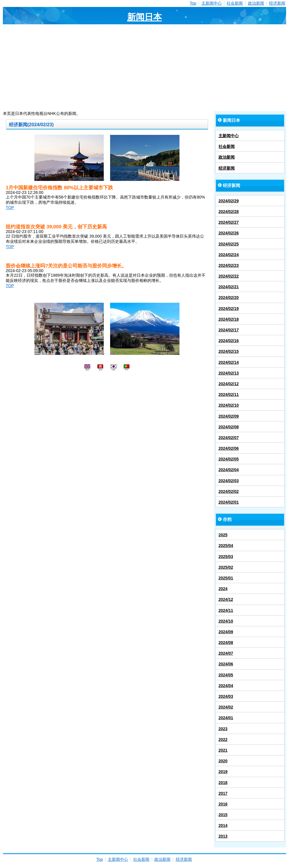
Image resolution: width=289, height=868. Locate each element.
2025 (223, 535)
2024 (223, 589)
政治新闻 (256, 3)
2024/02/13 (229, 373)
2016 (223, 804)
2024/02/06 (229, 448)
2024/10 (226, 621)
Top (193, 3)
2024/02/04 (229, 470)
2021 (223, 750)
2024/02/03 (229, 481)
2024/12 (226, 599)
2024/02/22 (229, 276)
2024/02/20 (229, 298)
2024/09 (226, 632)
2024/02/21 (229, 287)
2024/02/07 (229, 438)
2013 (223, 836)
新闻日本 (144, 17)
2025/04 (226, 546)
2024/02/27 (229, 222)
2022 (223, 739)
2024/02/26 (229, 233)
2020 (223, 761)
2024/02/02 (229, 491)
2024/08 (226, 643)
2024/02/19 (229, 309)
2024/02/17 (229, 330)
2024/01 (226, 718)
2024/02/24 (229, 255)
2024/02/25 (229, 244)
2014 (223, 825)
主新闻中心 (212, 3)
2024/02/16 (229, 341)
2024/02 (226, 707)
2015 (223, 815)
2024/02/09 (229, 416)
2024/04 (226, 686)
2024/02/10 (229, 405)
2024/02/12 (229, 384)
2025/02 (226, 567)
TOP (10, 208)
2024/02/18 (229, 319)
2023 (223, 729)
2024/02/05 (229, 459)
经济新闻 (277, 3)
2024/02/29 (229, 201)
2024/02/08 (229, 427)
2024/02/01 (229, 502)
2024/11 (226, 610)
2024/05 (226, 675)
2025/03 (226, 557)
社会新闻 (235, 3)
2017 (223, 793)
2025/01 (226, 578)
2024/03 (226, 696)
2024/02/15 (229, 351)
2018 (223, 783)
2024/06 (226, 664)
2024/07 (226, 653)
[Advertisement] (144, 68)
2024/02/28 (229, 212)
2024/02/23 (229, 265)
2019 (223, 772)
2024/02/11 (229, 394)
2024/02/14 (229, 362)
